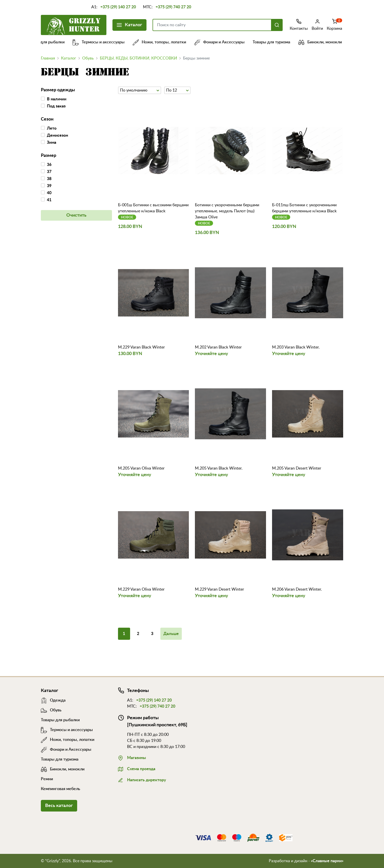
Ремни (47, 779)
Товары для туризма (275, 42)
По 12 (177, 90)
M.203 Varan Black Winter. (296, 347)
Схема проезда (137, 768)
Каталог (129, 24)
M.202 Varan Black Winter (218, 347)
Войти (317, 24)
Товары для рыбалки (49, 42)
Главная (48, 58)
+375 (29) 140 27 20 (118, 7)
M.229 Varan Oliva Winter (141, 589)
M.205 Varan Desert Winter (297, 468)
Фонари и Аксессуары (223, 42)
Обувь (88, 58)
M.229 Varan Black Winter (141, 347)
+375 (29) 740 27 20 (173, 7)
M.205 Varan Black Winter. (219, 468)
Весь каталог (59, 806)
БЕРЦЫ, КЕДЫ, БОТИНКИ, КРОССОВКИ (138, 58)
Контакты (299, 24)
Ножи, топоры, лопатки (163, 42)
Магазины (132, 757)
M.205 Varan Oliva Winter (141, 468)
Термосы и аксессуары (103, 42)
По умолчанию (140, 90)
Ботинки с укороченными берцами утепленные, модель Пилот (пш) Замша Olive (227, 211)
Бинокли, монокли (324, 42)
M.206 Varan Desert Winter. (297, 589)
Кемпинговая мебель (61, 789)
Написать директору (142, 779)
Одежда (53, 700)
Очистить (76, 215)
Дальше (171, 634)
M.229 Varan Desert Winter (219, 589)
